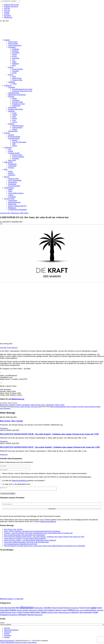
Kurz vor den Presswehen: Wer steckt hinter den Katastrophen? (25, 535)
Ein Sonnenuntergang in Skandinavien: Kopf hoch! (21, 545)
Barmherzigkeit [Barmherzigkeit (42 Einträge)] (10, 608)
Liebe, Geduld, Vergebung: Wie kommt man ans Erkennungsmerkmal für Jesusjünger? (32, 532)
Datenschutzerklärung (20, 481)
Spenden (7, 638)
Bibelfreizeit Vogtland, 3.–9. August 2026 (12, 599)
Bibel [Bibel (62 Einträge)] (18, 608)
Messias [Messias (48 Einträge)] (8, 613)
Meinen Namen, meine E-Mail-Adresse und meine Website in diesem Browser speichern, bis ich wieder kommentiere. (45, 473)
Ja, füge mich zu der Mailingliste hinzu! (15, 484)
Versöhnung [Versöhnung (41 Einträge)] (14, 615)
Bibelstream (15, 213)
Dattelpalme (26, 405)
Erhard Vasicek (36, 405)
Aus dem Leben (5, 213)
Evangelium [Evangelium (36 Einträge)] (75, 608)
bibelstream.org (18, 399)
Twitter (9, 348)
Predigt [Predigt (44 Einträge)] (20, 613)
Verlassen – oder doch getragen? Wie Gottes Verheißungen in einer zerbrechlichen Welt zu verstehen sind (38, 534)
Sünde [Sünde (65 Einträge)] (95, 613)
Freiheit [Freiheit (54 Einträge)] (82, 608)
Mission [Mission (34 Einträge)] (14, 613)
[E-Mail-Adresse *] (52, 505)
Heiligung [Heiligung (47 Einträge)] (51, 611)
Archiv (2, 623)
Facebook (3, 348)
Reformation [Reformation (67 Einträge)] (35, 613)
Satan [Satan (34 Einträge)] (56, 613)
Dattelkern (12, 405)
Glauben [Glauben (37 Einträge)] (19, 611)
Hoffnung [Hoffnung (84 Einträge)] (71, 611)
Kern (43, 405)
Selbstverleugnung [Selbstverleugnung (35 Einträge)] (64, 613)
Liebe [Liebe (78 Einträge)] (2, 613)
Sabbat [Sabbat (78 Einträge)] (44, 613)
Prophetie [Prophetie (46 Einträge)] (26, 613)
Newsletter (8, 636)
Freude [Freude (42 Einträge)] (88, 608)
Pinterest (15, 348)
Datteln (19, 405)
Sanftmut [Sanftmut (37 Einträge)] (50, 613)
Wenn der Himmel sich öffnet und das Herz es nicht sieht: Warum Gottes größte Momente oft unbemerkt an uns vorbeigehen (45, 546)
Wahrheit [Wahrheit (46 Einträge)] (31, 615)
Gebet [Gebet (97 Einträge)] (93, 608)
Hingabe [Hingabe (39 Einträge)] (64, 611)
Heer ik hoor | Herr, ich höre (11, 421)
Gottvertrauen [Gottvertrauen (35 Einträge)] (33, 611)
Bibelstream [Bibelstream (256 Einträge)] (27, 608)
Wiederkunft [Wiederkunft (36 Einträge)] (38, 615)
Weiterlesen (4, 428)
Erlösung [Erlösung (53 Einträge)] (67, 608)
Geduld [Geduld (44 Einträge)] (99, 608)
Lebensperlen (50, 405)
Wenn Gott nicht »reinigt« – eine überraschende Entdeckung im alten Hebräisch (30, 541)
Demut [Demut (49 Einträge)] (54, 608)
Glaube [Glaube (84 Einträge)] (13, 611)
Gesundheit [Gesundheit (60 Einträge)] (5, 611)
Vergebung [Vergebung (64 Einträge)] (4, 615)
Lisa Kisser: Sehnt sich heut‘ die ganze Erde (26, 407)
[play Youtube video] (52, 254)
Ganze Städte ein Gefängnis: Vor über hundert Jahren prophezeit (25, 539)
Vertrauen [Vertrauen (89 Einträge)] (23, 615)
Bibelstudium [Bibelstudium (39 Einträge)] (39, 608)
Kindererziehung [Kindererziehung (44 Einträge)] (90, 611)
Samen (62, 405)
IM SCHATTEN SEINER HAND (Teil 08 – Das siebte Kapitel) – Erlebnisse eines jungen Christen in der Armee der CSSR (49, 434)
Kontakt (7, 634)
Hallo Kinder (24, 213)
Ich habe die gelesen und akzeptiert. (23, 481)
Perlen (57, 405)
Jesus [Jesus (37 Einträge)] (82, 611)
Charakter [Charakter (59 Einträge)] (47, 608)
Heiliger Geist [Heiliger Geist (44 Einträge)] (43, 611)
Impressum (8, 632)
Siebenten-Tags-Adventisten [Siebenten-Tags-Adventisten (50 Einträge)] (82, 613)
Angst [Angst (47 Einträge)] (2, 608)
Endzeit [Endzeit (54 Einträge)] (60, 608)
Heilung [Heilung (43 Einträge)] (58, 611)
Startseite (7, 629)
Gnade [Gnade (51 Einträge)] (25, 611)
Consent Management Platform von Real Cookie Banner (18, 643)
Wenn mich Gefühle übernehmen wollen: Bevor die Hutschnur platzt (26, 543)
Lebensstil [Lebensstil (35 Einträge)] (100, 611)
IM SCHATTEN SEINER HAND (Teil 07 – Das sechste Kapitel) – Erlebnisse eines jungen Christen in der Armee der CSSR (50, 447)
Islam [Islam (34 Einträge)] (78, 611)
